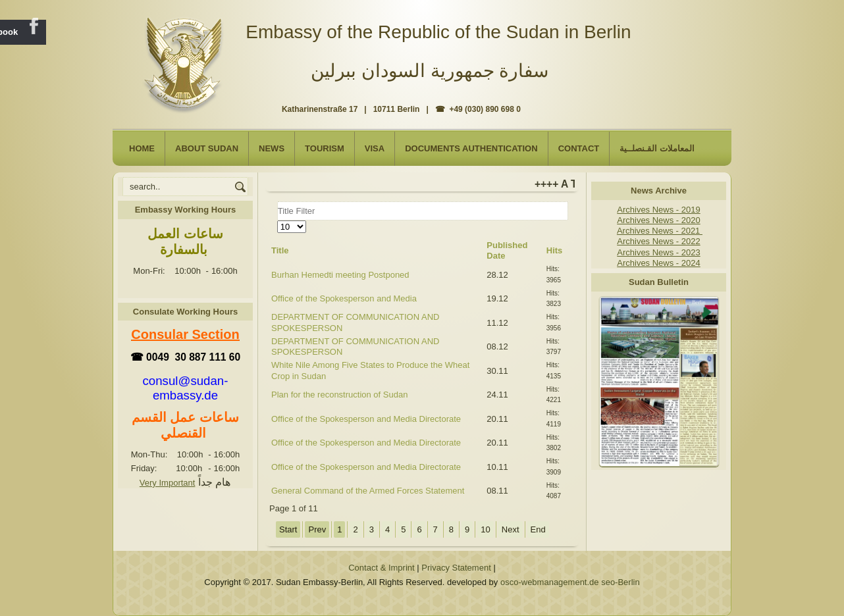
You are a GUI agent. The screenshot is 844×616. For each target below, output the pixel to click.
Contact (579, 148)
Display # (277, 221)
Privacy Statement (456, 568)
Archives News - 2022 (658, 241)
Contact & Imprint (381, 568)
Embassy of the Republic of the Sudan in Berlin (438, 32)
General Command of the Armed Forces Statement (368, 491)
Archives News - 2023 (658, 252)
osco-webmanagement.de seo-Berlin (570, 582)
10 (485, 529)
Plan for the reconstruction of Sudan (339, 395)
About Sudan (207, 148)
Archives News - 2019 (658, 210)
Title (280, 250)
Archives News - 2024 (658, 263)
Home (142, 148)
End (538, 529)
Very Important (168, 483)
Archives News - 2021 (660, 231)
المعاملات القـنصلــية (657, 148)
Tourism (325, 148)
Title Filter (277, 202)
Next (511, 529)
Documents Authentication (471, 148)
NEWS (272, 148)
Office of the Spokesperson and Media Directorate (366, 419)
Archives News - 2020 (658, 220)
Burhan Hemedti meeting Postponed (340, 275)
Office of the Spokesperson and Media (344, 298)
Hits (555, 250)
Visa (375, 148)
